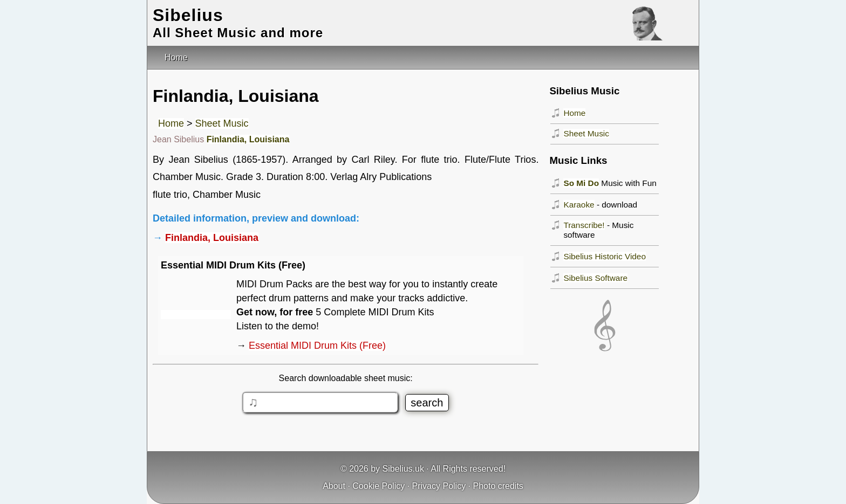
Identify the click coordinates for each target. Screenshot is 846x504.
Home (171, 123)
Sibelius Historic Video (605, 256)
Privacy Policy (439, 486)
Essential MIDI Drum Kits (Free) (317, 346)
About (334, 486)
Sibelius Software (595, 278)
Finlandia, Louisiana (248, 139)
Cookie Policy (378, 486)
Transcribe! (584, 225)
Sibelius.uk (403, 469)
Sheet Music (222, 123)
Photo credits (498, 486)
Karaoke (579, 205)
